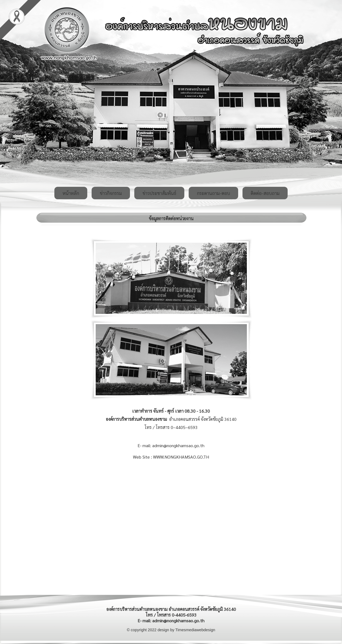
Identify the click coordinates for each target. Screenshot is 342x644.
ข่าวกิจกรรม (111, 193)
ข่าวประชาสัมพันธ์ (159, 193)
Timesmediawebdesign (195, 630)
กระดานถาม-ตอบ (213, 193)
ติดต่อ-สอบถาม (265, 193)
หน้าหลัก (71, 193)
